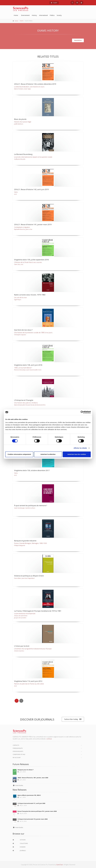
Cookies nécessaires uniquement (19, 454)
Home (16, 15)
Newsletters (78, 40)
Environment (25, 15)
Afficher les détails (80, 448)
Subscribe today (73, 719)
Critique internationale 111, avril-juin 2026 (31, 803)
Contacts (16, 745)
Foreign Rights (18, 748)
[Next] (21, 701)
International (43, 15)
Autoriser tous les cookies (77, 454)
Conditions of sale (19, 754)
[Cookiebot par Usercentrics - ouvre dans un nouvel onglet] (82, 412)
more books (18, 785)
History (34, 15)
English (54, 3)
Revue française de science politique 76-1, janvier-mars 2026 (37, 811)
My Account (17, 757)
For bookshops (18, 751)
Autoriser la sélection (48, 454)
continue (49, 739)
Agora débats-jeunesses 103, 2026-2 (29, 795)
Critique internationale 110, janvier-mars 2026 (32, 819)
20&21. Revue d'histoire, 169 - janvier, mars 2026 (33, 778)
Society (59, 15)
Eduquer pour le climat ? (26, 770)
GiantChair (60, 865)
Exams (22, 21)
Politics (52, 15)
